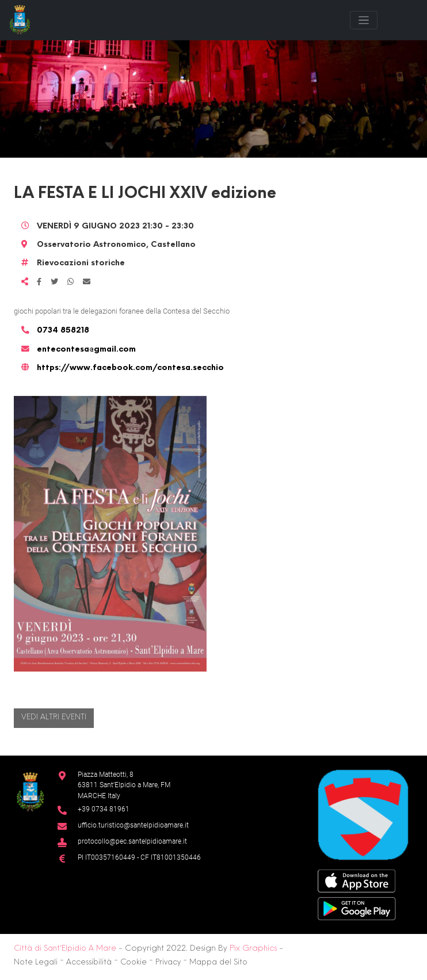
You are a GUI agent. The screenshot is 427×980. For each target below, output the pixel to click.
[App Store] (357, 880)
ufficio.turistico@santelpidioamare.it (133, 825)
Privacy (168, 963)
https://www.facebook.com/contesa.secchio (130, 368)
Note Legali (36, 963)
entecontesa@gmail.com (86, 350)
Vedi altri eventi (54, 718)
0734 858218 (63, 331)
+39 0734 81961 (104, 809)
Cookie (134, 963)
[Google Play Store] (357, 908)
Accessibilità (89, 963)
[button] (110, 534)
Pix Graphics (253, 949)
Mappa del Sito (218, 963)
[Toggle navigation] (364, 20)
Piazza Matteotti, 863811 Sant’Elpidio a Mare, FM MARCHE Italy (124, 785)
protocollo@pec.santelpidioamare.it (132, 841)
